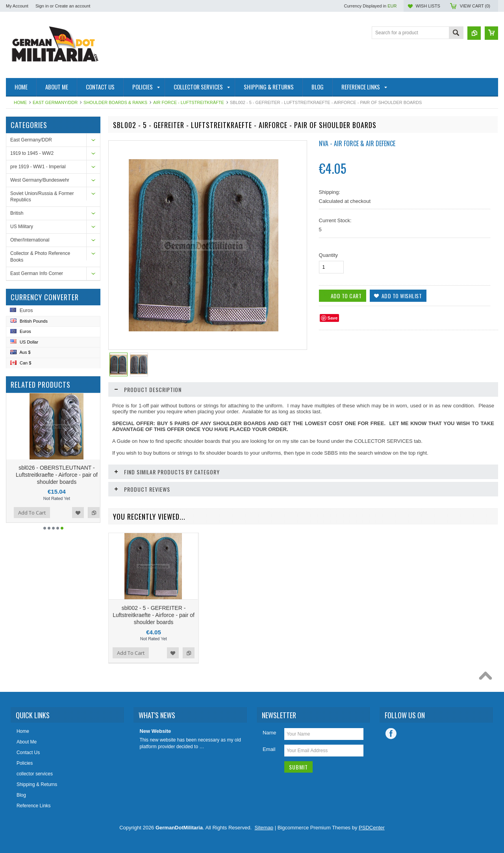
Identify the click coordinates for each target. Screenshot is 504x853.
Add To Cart (44, 513)
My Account (17, 6)
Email (269, 749)
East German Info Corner (37, 273)
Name (270, 733)
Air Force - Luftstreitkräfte (189, 102)
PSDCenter (372, 828)
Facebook (391, 734)
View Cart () (475, 6)
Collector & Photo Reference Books (40, 257)
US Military (22, 227)
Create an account (72, 6)
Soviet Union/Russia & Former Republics (42, 197)
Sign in (42, 6)
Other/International (30, 240)
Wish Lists (428, 6)
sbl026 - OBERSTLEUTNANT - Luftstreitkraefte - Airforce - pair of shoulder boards (69, 475)
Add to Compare (13, 513)
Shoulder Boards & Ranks (115, 102)
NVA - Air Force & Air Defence (357, 143)
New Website (155, 731)
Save (333, 318)
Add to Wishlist (91, 513)
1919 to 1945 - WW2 (32, 153)
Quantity (328, 255)
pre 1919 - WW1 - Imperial (38, 167)
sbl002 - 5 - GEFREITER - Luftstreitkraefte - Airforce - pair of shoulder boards (154, 615)
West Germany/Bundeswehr (40, 180)
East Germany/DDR (55, 102)
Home (20, 102)
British (17, 213)
